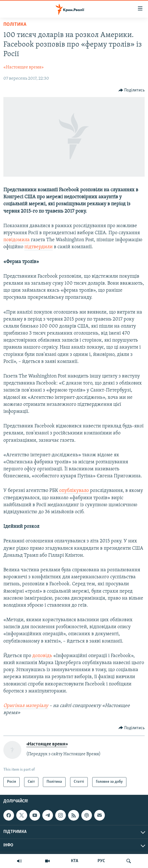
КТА (75, 861)
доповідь (42, 656)
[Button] (132, 90)
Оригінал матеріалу (26, 706)
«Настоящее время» (24, 67)
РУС (101, 861)
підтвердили (39, 247)
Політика (15, 25)
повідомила (17, 240)
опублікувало (74, 491)
